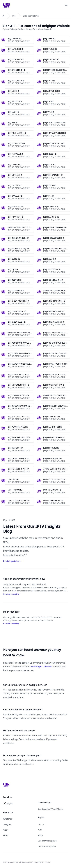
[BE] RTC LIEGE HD (16, 80)
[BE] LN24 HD (14, 112)
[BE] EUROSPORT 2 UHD (18, 395)
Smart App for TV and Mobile (50, 809)
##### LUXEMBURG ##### (56, 469)
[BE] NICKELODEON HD (54, 238)
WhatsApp (8, 819)
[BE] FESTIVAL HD (15, 154)
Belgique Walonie (31, 16)
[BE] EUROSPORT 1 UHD (54, 385)
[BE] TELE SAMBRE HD (53, 175)
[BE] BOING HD (14, 280)
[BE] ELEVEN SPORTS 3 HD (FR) (57, 374)
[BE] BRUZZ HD (50, 154)
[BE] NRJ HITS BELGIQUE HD (56, 70)
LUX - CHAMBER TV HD (53, 500)
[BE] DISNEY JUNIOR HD (18, 238)
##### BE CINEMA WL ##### (57, 290)
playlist (10, 804)
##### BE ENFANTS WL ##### (21, 227)
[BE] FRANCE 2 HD (16, 206)
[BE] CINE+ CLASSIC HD (54, 322)
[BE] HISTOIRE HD (51, 448)
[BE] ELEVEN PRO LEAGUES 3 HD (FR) (24, 364)
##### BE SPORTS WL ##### (21, 332)
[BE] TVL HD (49, 112)
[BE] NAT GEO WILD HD (54, 437)
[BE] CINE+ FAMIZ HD (17, 311)
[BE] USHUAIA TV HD (52, 458)
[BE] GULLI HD (14, 259)
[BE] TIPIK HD (49, 38)
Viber (6, 830)
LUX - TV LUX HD (15, 490)
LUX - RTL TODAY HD (52, 490)
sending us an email (42, 667)
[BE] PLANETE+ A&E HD (18, 427)
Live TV (41, 824)
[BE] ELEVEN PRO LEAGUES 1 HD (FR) (24, 353)
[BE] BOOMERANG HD (53, 280)
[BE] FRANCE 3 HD (51, 206)
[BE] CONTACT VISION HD (55, 133)
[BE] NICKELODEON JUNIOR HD (21, 248)
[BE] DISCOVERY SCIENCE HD (56, 406)
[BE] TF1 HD (48, 196)
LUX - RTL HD (13, 479)
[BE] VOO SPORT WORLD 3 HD (57, 343)
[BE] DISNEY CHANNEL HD (55, 227)
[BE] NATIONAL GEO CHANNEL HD (23, 437)
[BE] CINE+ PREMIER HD (18, 301)
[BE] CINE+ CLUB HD (17, 322)
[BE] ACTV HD (49, 164)
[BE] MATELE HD (15, 101)
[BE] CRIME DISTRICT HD (18, 458)
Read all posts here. (13, 561)
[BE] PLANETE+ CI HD (53, 427)
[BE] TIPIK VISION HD (17, 133)
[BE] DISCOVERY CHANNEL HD (21, 406)
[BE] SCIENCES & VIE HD (18, 469)
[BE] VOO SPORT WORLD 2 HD (21, 343)
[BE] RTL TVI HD (50, 49)
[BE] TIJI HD (13, 269)
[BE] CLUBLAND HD (16, 143)
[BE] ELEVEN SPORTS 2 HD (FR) (21, 374)
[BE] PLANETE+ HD (52, 416)
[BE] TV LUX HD (14, 164)
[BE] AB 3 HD (13, 91)
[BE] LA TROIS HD (15, 49)
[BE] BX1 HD (13, 122)
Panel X (47, 862)
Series (40, 835)
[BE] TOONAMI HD (16, 290)
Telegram (7, 824)
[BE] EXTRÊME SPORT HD (18, 385)
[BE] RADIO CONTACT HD (54, 122)
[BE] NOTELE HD (15, 175)
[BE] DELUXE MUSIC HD (54, 143)
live (14, 16)
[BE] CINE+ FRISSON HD (54, 311)
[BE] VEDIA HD (50, 185)
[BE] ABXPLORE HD (52, 91)
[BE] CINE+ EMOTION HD (54, 301)
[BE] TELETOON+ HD (52, 269)
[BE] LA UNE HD (14, 38)
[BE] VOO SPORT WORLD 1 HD (57, 332)
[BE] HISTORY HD (15, 448)
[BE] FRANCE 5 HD (51, 217)
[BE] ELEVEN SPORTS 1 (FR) (55, 364)
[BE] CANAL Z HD (15, 196)
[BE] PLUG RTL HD (51, 59)
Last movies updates (47, 846)
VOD (40, 830)
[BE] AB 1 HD (49, 80)
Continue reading (12, 594)
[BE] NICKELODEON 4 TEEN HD (57, 248)
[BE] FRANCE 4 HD (16, 217)
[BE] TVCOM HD (14, 185)
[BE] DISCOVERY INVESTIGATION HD (24, 416)
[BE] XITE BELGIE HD (17, 70)
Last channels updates (47, 841)
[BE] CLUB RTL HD (15, 59)
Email (6, 835)
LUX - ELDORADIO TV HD (18, 500)
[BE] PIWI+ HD (50, 259)
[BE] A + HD (48, 101)
